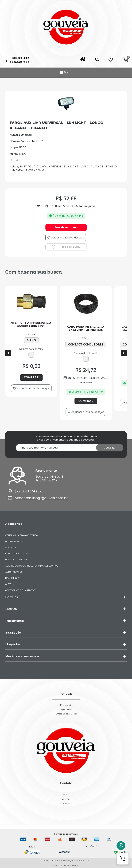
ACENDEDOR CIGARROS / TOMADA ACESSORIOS (32, 566)
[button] (97, 60)
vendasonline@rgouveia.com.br (42, 498)
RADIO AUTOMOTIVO (17, 559)
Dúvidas (66, 803)
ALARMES (10, 547)
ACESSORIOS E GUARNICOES (21, 590)
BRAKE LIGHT (12, 578)
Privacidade (66, 705)
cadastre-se (21, 62)
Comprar (37, 377)
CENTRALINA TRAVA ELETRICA (22, 535)
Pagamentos (66, 709)
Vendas (66, 795)
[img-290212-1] (66, 109)
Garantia (66, 799)
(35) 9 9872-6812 (28, 491)
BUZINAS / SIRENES (15, 541)
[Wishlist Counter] (111, 60)
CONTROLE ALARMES (17, 553)
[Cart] (126, 60)
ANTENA (10, 584)
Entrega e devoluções (66, 714)
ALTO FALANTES (14, 572)
